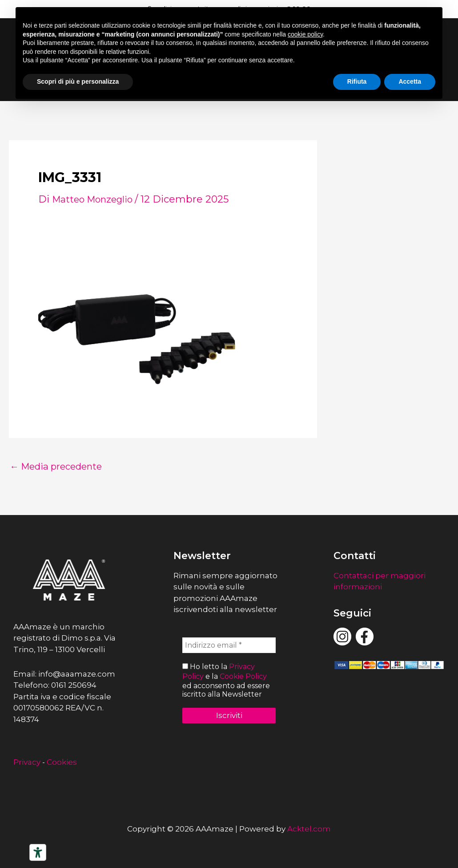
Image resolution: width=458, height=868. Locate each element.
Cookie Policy (243, 676)
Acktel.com (309, 829)
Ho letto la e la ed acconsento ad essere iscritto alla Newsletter (226, 680)
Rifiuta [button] (357, 81)
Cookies (62, 762)
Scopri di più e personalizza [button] (78, 81)
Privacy (27, 762)
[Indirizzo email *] (229, 646)
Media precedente (62, 466)
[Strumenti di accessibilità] (38, 852)
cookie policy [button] (305, 34)
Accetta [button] (410, 81)
